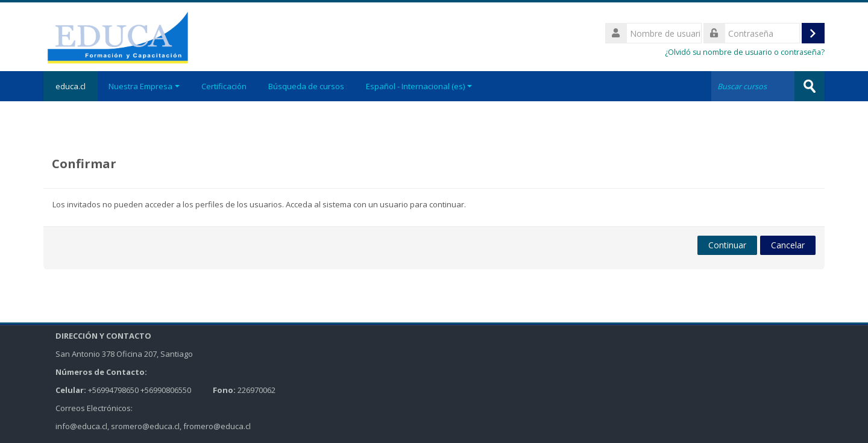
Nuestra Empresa (144, 86)
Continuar (727, 245)
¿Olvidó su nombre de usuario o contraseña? (745, 52)
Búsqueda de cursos (306, 86)
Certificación (224, 86)
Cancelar (788, 245)
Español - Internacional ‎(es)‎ (419, 86)
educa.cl (71, 86)
